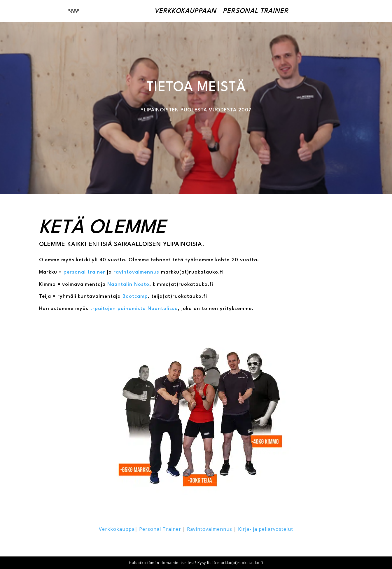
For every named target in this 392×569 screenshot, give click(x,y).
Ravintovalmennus (210, 529)
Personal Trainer (256, 11)
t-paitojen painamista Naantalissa (133, 309)
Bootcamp (135, 296)
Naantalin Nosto (128, 284)
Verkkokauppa (117, 529)
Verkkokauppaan (185, 11)
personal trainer (84, 272)
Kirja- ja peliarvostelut (266, 529)
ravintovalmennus (136, 272)
